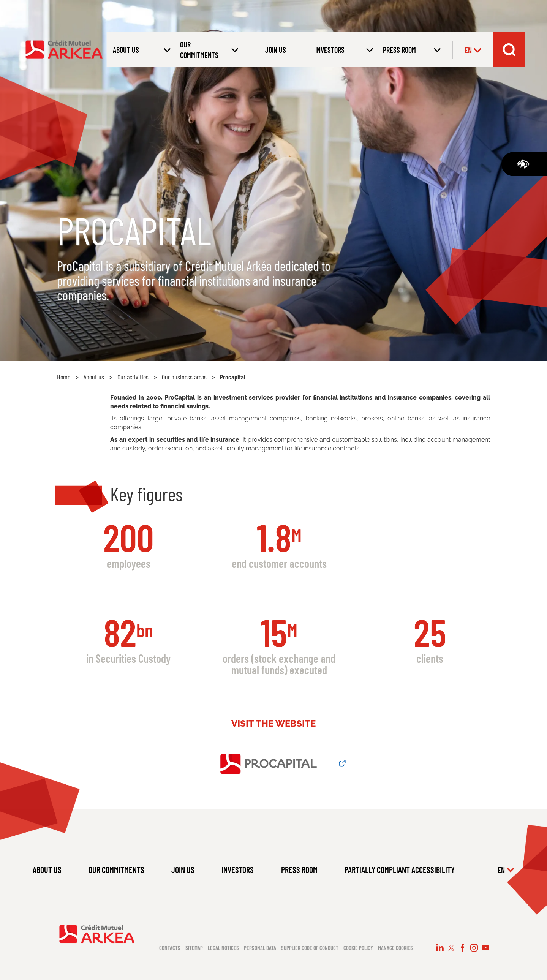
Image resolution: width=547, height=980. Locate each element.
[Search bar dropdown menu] (509, 50)
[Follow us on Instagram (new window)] (474, 948)
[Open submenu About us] (141, 50)
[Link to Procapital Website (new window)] (274, 763)
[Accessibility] (524, 164)
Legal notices (223, 948)
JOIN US (276, 50)
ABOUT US (47, 869)
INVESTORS (238, 869)
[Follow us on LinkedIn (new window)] (440, 948)
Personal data (260, 948)
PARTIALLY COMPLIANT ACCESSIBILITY (400, 869)
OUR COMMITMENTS (116, 869)
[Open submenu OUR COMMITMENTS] (208, 50)
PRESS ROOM (299, 869)
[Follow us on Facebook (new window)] (463, 948)
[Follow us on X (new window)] (451, 948)
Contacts (170, 948)
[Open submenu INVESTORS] (343, 50)
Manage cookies (395, 948)
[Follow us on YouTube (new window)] (485, 948)
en (473, 50)
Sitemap (194, 948)
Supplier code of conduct (310, 948)
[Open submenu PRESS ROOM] (411, 50)
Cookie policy (358, 948)
